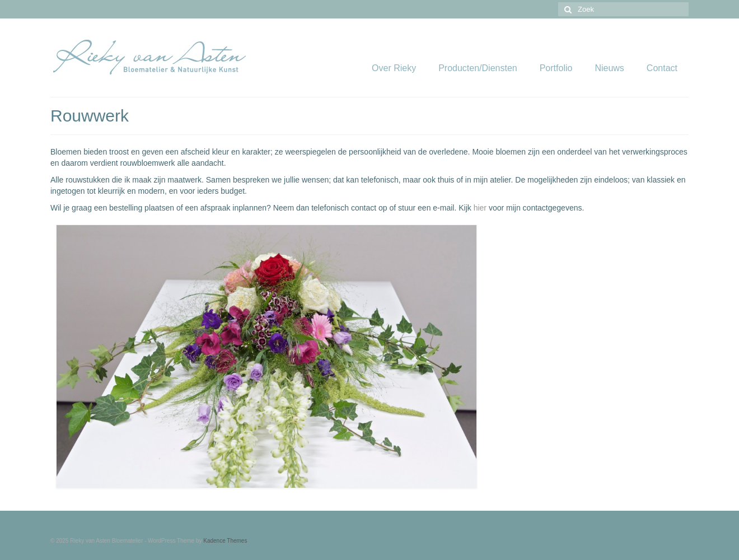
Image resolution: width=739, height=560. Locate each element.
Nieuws (609, 68)
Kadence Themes (225, 541)
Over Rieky (394, 68)
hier (480, 208)
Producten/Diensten (478, 68)
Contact (662, 68)
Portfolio (556, 68)
